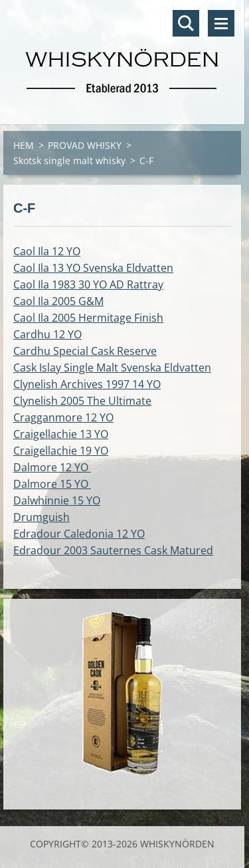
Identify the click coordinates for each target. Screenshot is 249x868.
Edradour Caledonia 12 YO (79, 534)
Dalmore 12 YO (52, 467)
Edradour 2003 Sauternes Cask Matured (113, 550)
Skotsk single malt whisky (69, 161)
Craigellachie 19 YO (61, 451)
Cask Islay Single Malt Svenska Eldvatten (112, 368)
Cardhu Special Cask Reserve (85, 351)
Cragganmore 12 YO (63, 417)
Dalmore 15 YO (52, 484)
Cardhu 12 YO (47, 334)
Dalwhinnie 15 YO (57, 500)
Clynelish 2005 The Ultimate (82, 401)
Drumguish (41, 517)
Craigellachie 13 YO (61, 434)
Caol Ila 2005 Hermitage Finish (88, 318)
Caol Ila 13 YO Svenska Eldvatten (93, 268)
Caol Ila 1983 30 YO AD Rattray (88, 284)
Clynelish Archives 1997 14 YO (87, 384)
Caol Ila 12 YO (47, 251)
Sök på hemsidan (186, 23)
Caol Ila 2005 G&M (58, 301)
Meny (221, 23)
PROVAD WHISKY (85, 145)
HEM (24, 145)
